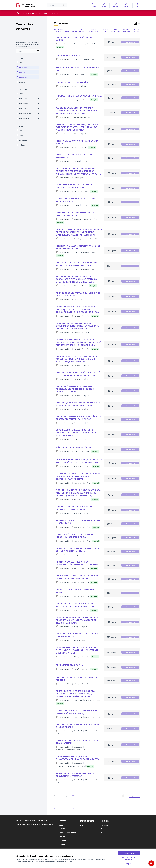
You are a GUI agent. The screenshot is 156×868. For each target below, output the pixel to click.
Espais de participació (68, 833)
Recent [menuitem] (74, 31)
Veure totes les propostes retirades (66, 809)
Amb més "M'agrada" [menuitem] (105, 30)
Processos (30, 14)
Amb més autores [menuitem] (136, 30)
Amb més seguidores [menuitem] (126, 30)
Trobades (104, 829)
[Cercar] (57, 5)
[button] (20, 58)
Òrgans (62, 836)
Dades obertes (106, 833)
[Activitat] (126, 5)
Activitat (104, 825)
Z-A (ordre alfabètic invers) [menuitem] (93, 30)
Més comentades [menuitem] (116, 30)
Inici (61, 825)
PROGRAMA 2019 (46, 14)
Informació (64, 840)
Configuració (129, 864)
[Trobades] (116, 5)
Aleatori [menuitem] (68, 31)
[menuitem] (28, 51)
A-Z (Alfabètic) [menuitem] (82, 30)
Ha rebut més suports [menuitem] (58, 30)
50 (74, 796)
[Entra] (138, 5)
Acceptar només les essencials (129, 858)
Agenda (63, 844)
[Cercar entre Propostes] (28, 51)
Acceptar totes (129, 853)
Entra (82, 825)
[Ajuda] (104, 5)
